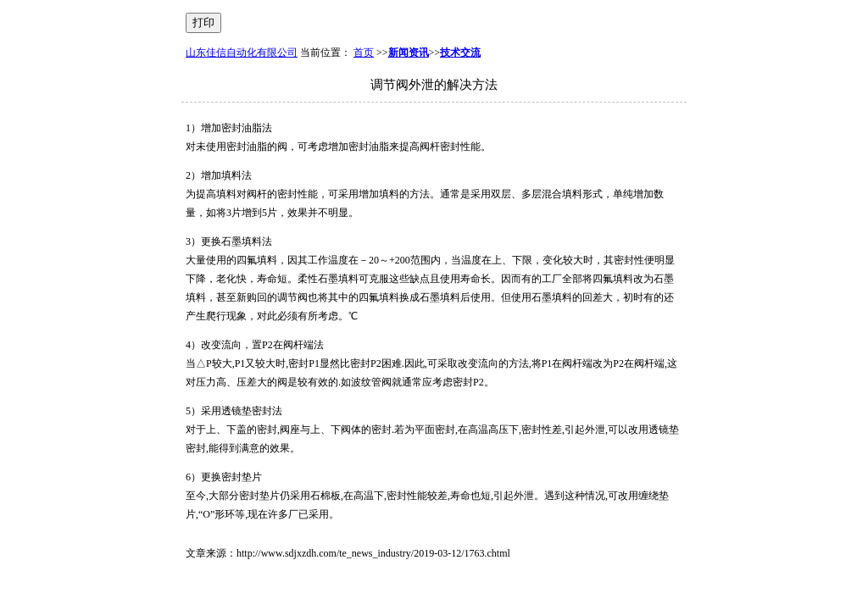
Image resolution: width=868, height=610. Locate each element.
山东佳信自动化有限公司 (242, 53)
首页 (364, 53)
